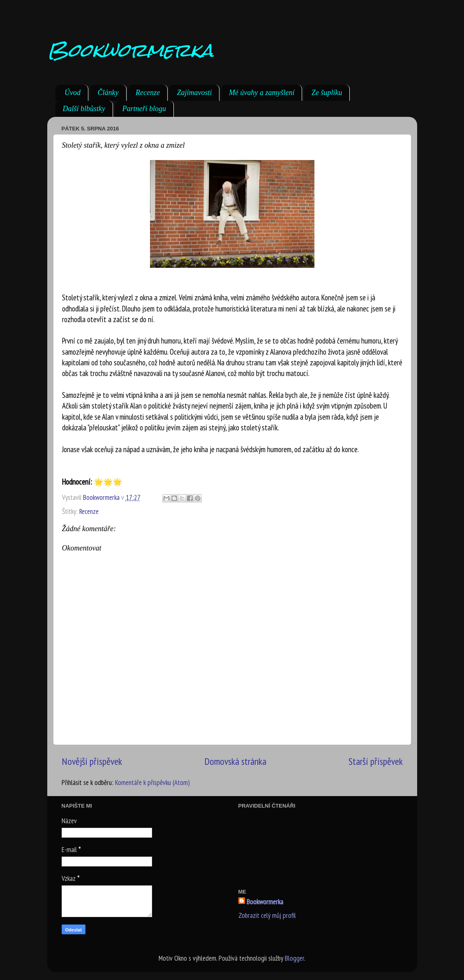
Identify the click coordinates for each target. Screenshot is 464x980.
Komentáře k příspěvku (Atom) (152, 783)
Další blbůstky (84, 109)
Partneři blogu (144, 109)
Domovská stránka (235, 761)
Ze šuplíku (327, 93)
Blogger (294, 958)
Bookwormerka (130, 50)
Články (108, 93)
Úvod (73, 93)
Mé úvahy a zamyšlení (262, 93)
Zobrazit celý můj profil (267, 915)
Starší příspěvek (376, 761)
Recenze (148, 93)
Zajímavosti (194, 93)
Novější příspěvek (92, 761)
